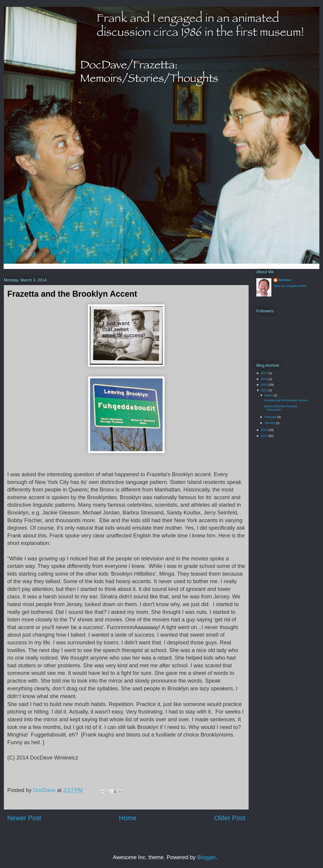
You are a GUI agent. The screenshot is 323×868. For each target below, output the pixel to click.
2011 (265, 436)
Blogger (206, 857)
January (270, 423)
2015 (265, 385)
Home (128, 818)
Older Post (230, 818)
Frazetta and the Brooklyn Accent (285, 400)
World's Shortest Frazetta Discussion (280, 408)
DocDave (285, 280)
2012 (265, 430)
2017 (265, 373)
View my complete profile (290, 286)
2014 (265, 390)
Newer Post (24, 818)
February (271, 417)
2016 (265, 379)
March (269, 395)
